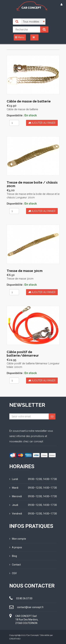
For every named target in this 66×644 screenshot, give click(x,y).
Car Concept (33, 635)
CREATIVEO (15, 639)
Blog (13, 556)
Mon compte (18, 539)
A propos (16, 547)
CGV (13, 573)
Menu (20, 37)
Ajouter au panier (42, 123)
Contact (15, 565)
